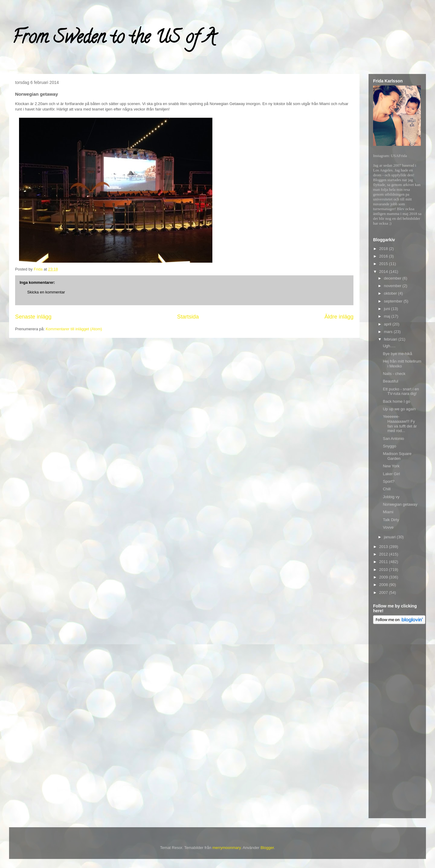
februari (391, 339)
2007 (384, 593)
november (393, 286)
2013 (384, 547)
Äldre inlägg (339, 317)
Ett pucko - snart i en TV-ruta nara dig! (401, 391)
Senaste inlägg (33, 317)
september (394, 301)
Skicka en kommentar (46, 292)
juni (388, 309)
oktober (391, 293)
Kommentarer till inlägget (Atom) (74, 329)
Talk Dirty (391, 520)
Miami (388, 512)
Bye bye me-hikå (397, 354)
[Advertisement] (397, 722)
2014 (384, 272)
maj (388, 316)
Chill (387, 489)
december (393, 278)
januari (390, 537)
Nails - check (394, 374)
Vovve (388, 527)
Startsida (188, 317)
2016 (384, 256)
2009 (384, 577)
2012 (384, 554)
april (388, 324)
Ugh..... (389, 346)
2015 (384, 264)
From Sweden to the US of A (114, 39)
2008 (384, 585)
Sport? (388, 481)
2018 (384, 249)
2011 (384, 562)
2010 (384, 570)
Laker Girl (391, 474)
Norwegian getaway (400, 504)
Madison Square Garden (397, 456)
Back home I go (396, 401)
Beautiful (390, 381)
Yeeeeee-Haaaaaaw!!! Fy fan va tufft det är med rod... (400, 424)
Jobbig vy (391, 497)
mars (389, 332)
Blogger (267, 848)
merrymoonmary (227, 848)
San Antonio (393, 439)
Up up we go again (399, 409)
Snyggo (389, 446)
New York (391, 466)
